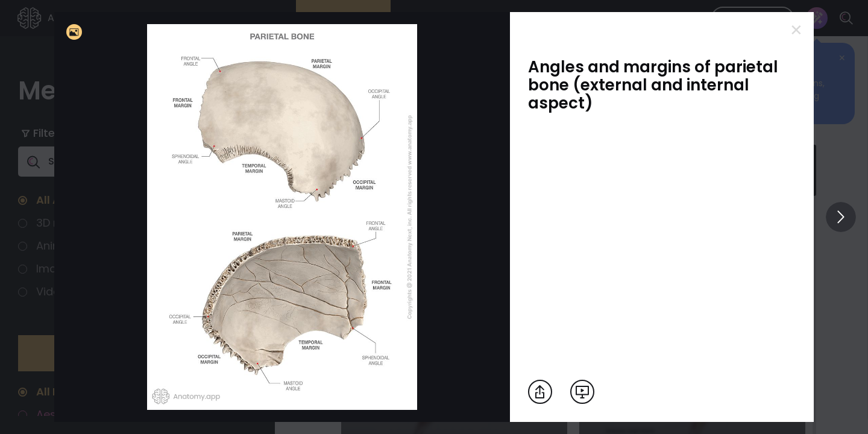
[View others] (841, 217)
